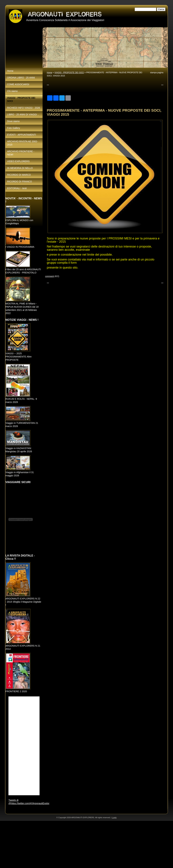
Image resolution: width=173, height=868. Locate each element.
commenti (50, 276)
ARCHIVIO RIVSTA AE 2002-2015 (22, 143)
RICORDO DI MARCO (19, 175)
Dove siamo (13, 121)
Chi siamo (12, 91)
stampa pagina (157, 73)
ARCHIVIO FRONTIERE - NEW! (21, 153)
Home (50, 73)
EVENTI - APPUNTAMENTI (22, 135)
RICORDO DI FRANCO (20, 182)
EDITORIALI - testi (17, 188)
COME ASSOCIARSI (18, 84)
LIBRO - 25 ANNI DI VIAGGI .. (23, 114)
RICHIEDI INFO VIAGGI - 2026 (24, 108)
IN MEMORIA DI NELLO (20, 168)
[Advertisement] (86, 844)
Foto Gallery (14, 128)
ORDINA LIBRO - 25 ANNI (21, 78)
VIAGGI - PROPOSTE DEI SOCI (69, 73)
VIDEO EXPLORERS (18, 161)
